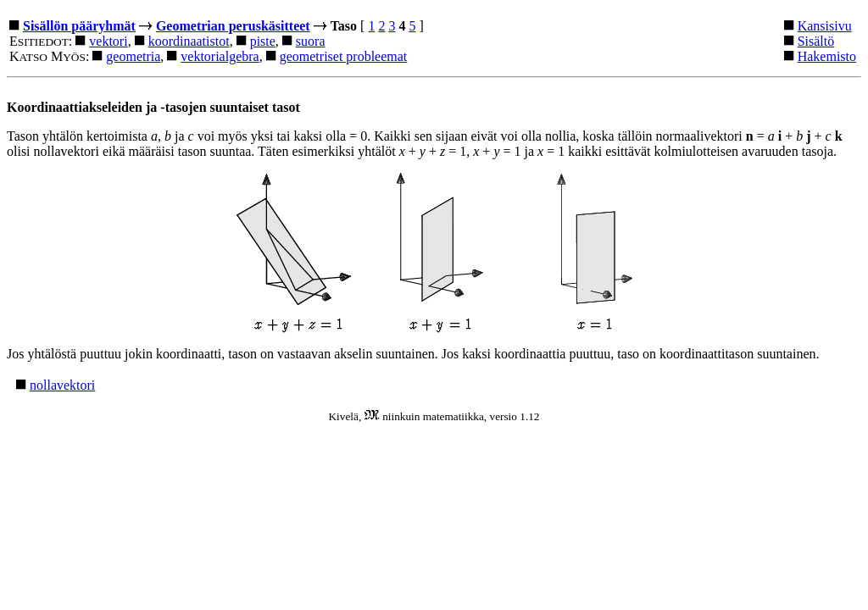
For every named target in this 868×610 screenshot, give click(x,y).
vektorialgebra (220, 56)
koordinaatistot (189, 41)
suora (311, 41)
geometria (133, 56)
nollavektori (62, 385)
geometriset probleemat (344, 56)
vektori (108, 41)
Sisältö (816, 41)
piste (263, 41)
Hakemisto (827, 56)
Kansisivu (825, 26)
